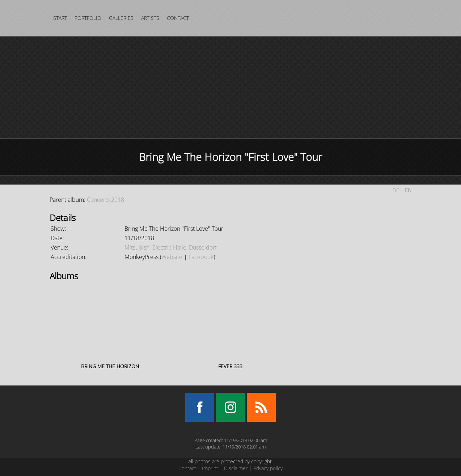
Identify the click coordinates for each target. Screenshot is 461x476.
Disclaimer (236, 468)
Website (172, 257)
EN (408, 190)
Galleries (121, 18)
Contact (178, 18)
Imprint (210, 468)
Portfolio (88, 18)
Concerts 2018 (105, 200)
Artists (150, 18)
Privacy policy (268, 468)
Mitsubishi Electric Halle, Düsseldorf (171, 247)
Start (60, 18)
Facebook (201, 257)
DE (396, 190)
